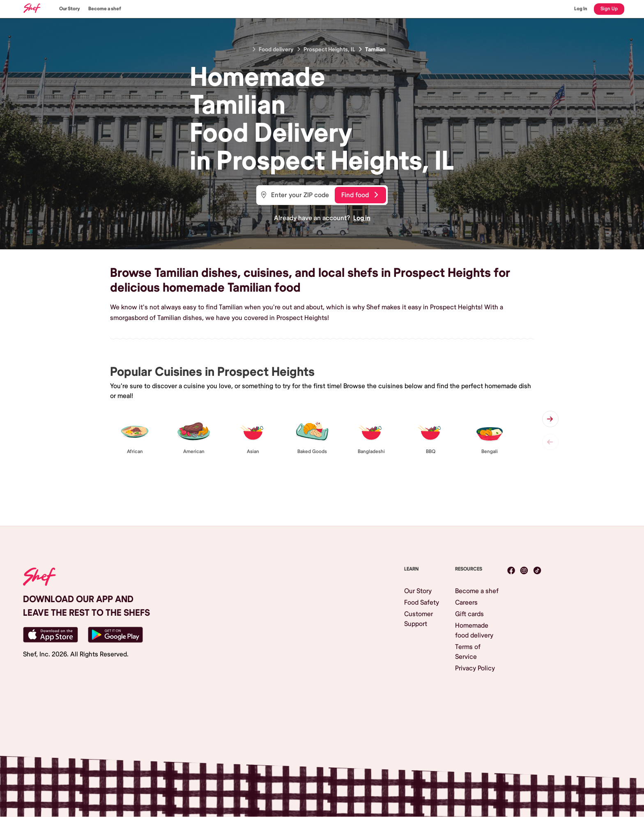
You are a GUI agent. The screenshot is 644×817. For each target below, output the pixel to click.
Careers (466, 603)
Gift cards (469, 614)
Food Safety (422, 603)
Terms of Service (468, 652)
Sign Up (609, 9)
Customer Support (419, 619)
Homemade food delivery (474, 631)
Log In (581, 9)
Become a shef (105, 9)
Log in (362, 218)
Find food (360, 195)
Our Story (70, 9)
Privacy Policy (475, 668)
